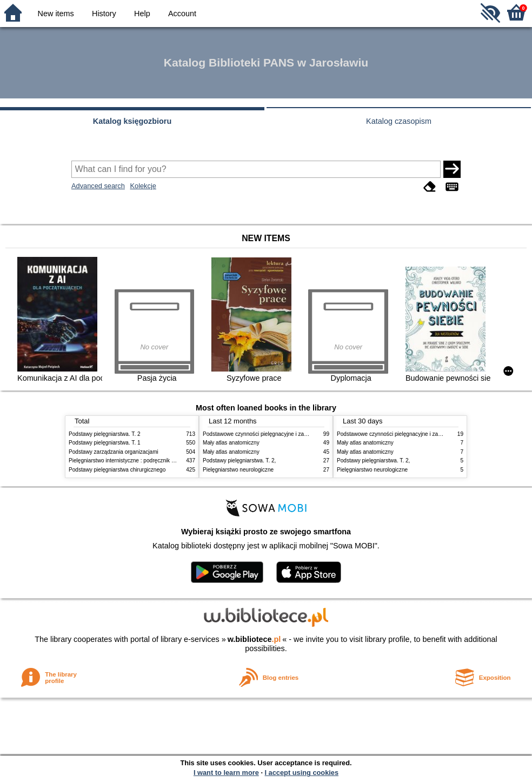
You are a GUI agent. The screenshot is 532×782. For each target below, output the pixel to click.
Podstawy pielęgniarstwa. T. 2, (239, 460)
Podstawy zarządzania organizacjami (114, 452)
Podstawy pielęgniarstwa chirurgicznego (117, 470)
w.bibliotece (254, 639)
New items (56, 14)
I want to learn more (226, 773)
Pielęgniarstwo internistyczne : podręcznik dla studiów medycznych (149, 460)
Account (182, 14)
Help (142, 14)
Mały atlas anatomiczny (231, 443)
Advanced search (98, 186)
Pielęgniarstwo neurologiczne (238, 470)
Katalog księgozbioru (132, 121)
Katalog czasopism (399, 121)
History (104, 14)
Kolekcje (143, 186)
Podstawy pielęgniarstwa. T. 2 (105, 434)
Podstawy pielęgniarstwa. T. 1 (105, 443)
